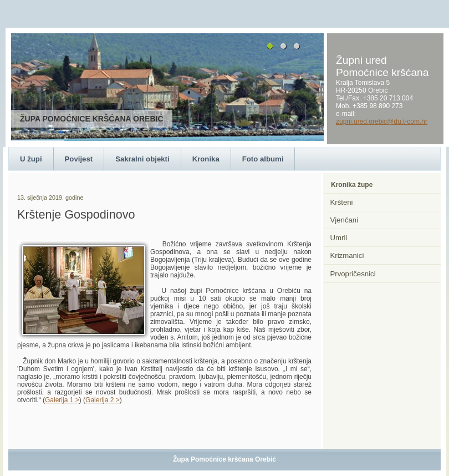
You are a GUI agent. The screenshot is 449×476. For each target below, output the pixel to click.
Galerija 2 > (103, 400)
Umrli (339, 238)
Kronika (206, 159)
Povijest (79, 159)
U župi (31, 159)
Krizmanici (347, 255)
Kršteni (342, 202)
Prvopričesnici (353, 274)
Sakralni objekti (142, 159)
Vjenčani (345, 220)
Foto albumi (263, 159)
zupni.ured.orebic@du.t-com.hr (382, 121)
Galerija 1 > (62, 400)
